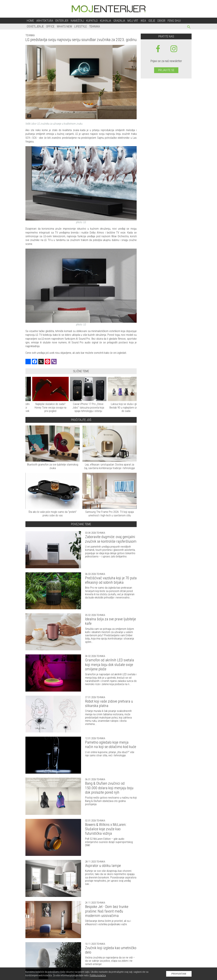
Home (30, 21)
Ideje (152, 21)
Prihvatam (179, 974)
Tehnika (95, 26)
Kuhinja (106, 21)
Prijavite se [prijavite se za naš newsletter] (166, 70)
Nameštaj (77, 21)
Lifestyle (81, 26)
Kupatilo (92, 21)
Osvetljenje (35, 26)
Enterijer (62, 21)
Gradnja (119, 21)
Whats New (64, 26)
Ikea (143, 21)
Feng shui (174, 21)
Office (50, 26)
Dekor (161, 21)
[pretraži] (189, 27)
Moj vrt (133, 21)
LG (29, 116)
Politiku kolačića (98, 975)
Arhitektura (45, 21)
